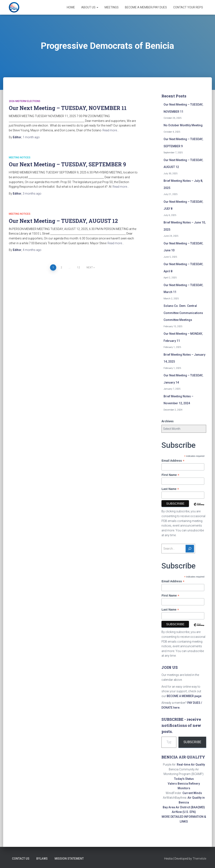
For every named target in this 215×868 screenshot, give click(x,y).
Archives (168, 421)
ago (31, 137)
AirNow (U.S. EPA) (184, 812)
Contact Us (21, 859)
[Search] (190, 549)
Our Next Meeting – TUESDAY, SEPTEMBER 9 (67, 164)
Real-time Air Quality (191, 765)
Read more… (111, 130)
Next (90, 267)
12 (79, 267)
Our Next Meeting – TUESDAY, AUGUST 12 (63, 221)
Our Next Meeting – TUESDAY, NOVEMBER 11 (68, 108)
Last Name (170, 489)
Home (71, 7)
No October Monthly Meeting (183, 125)
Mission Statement (69, 859)
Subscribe (192, 742)
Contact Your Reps (188, 7)
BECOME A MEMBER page (184, 696)
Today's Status (184, 779)
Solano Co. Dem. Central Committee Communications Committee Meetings (183, 313)
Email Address (173, 461)
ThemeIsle (199, 859)
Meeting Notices (20, 158)
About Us (90, 7)
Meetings (112, 7)
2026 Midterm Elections (25, 101)
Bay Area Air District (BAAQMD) (184, 807)
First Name (170, 475)
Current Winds (192, 793)
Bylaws (42, 859)
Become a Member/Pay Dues (146, 7)
